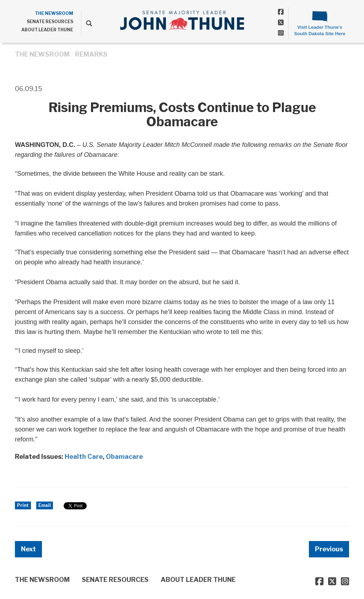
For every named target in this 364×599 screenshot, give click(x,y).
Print (23, 505)
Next (28, 549)
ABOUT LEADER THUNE (47, 30)
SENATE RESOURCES (50, 22)
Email (45, 505)
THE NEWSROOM (54, 13)
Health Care (84, 457)
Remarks (91, 54)
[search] (87, 23)
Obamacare (124, 457)
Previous (329, 549)
